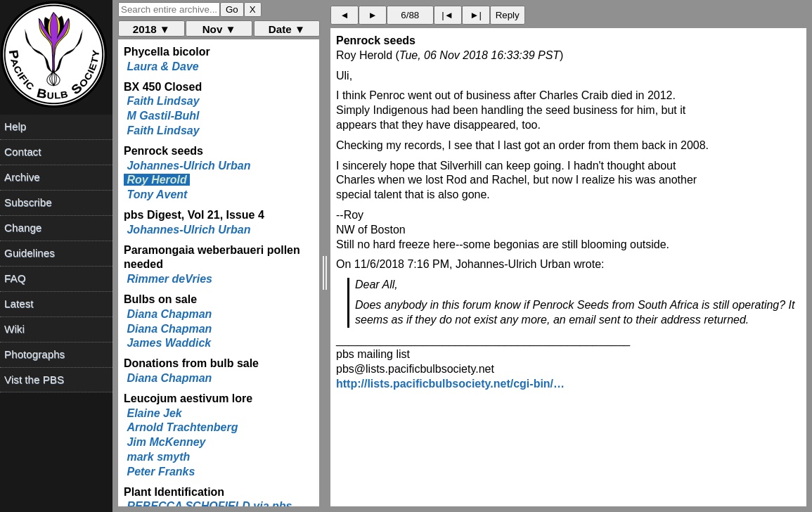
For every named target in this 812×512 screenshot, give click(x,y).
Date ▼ (287, 29)
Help (15, 126)
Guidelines (30, 253)
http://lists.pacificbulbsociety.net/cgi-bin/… (450, 384)
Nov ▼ (219, 29)
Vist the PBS (34, 379)
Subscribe (28, 202)
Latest (19, 303)
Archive (22, 177)
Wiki (14, 329)
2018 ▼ (152, 29)
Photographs (34, 354)
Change (23, 228)
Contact (22, 152)
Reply (508, 15)
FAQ (15, 278)
